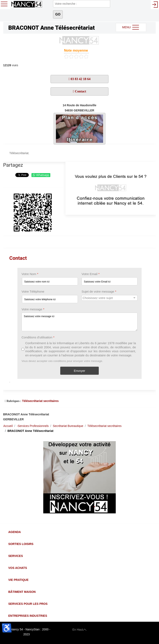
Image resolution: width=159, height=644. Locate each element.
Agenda (15, 532)
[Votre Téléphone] (50, 299)
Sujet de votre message (99, 292)
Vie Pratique (18, 580)
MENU (131, 27)
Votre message (33, 309)
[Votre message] (79, 322)
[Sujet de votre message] (110, 298)
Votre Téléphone (33, 292)
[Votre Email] (110, 282)
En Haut (80, 629)
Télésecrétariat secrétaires (40, 401)
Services (16, 556)
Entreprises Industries (28, 616)
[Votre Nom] (50, 282)
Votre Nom (30, 274)
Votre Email (91, 274)
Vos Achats (18, 568)
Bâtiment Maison (22, 592)
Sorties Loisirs (21, 544)
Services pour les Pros (28, 604)
